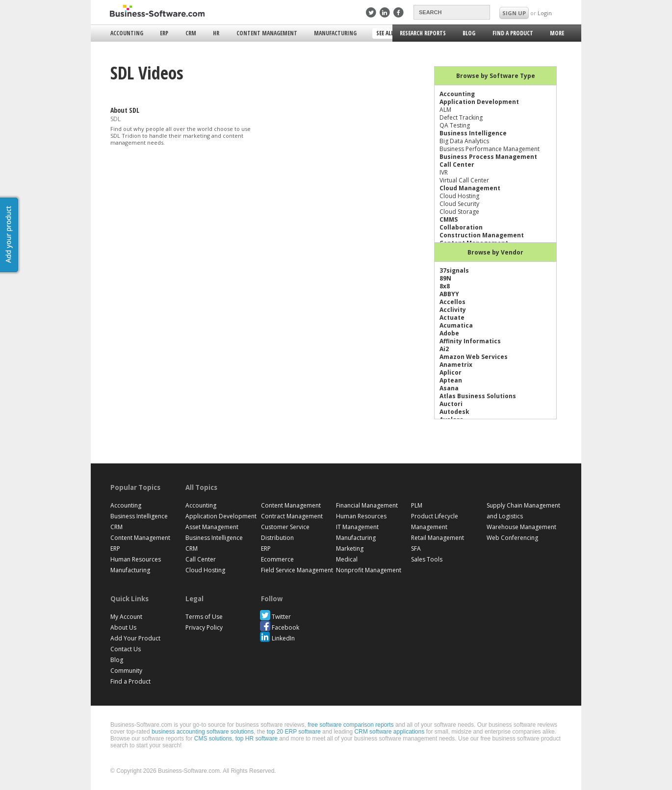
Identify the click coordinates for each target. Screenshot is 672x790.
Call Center (457, 165)
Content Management (267, 33)
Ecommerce (277, 559)
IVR (444, 172)
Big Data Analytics (464, 141)
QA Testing (455, 125)
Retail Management (438, 538)
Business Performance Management (490, 149)
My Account (126, 617)
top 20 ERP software (294, 732)
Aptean (451, 380)
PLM (417, 505)
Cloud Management (470, 188)
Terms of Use (204, 617)
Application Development (479, 102)
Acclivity (453, 310)
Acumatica (456, 325)
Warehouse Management (521, 527)
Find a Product (513, 33)
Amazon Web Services (474, 357)
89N (445, 278)
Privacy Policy (204, 627)
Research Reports (423, 33)
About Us (123, 627)
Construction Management (482, 235)
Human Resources (136, 559)
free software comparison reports (350, 725)
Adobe (449, 333)
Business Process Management (488, 157)
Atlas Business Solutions (478, 396)
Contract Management (292, 516)
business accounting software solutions (203, 732)
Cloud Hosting (459, 196)
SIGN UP (514, 13)
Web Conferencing (512, 538)
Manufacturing (335, 33)
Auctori (451, 404)
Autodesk (454, 412)
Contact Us (126, 649)
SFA (416, 548)
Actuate (452, 318)
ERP (164, 33)
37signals (454, 270)
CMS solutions (213, 739)
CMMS (449, 219)
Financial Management (367, 505)
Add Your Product (135, 638)
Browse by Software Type (496, 76)
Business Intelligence (473, 133)
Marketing (350, 548)
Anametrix (456, 365)
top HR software (257, 739)
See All (386, 34)
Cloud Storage (459, 212)
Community (126, 671)
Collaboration (461, 227)
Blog (469, 33)
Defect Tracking (461, 117)
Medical (347, 559)
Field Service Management (297, 570)
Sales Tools (427, 559)
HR (216, 33)
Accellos (452, 302)
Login (545, 13)
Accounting (127, 33)
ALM (445, 110)
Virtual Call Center (464, 180)
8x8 (445, 286)
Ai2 (444, 349)
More (556, 35)
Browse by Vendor (495, 252)
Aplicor (451, 372)
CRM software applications (389, 732)
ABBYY (449, 294)
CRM (191, 33)
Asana (449, 388)
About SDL (125, 110)
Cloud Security (459, 204)
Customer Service (285, 527)
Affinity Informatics (470, 341)
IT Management (357, 527)
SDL (116, 119)
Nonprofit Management (369, 570)
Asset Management (212, 527)
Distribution (277, 538)
